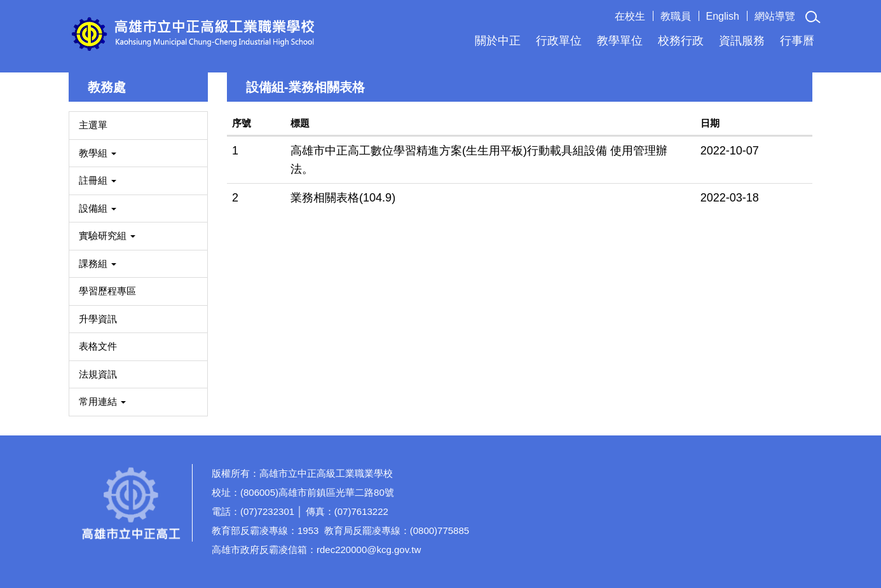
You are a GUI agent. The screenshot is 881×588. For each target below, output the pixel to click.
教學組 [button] (98, 153)
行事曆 (797, 41)
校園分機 (755, 476)
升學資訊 (98, 319)
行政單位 (559, 41)
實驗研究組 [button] (107, 236)
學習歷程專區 (107, 291)
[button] (813, 17)
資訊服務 (742, 41)
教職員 (676, 16)
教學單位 (620, 41)
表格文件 (98, 346)
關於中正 (498, 41)
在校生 (630, 16)
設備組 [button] (98, 208)
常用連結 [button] (102, 401)
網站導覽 (775, 16)
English (723, 16)
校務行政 (681, 41)
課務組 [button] (98, 263)
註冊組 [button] (98, 180)
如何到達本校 (755, 510)
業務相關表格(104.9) (343, 198)
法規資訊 (98, 374)
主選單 (93, 125)
